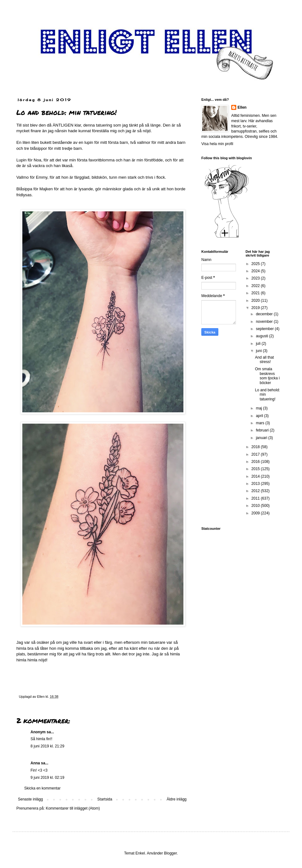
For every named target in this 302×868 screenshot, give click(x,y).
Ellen (242, 107)
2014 (256, 476)
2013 (256, 484)
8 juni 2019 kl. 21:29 (47, 746)
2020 (256, 301)
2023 (256, 278)
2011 (256, 498)
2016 (256, 462)
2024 (256, 271)
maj (259, 408)
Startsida (105, 799)
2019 (256, 308)
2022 (256, 286)
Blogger (170, 853)
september (265, 329)
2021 (256, 293)
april (260, 416)
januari (262, 438)
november (265, 322)
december (265, 314)
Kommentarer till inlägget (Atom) (73, 808)
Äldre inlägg (177, 799)
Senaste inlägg (30, 799)
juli (259, 344)
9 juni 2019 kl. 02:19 (47, 778)
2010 (256, 506)
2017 (256, 454)
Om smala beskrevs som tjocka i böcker (267, 376)
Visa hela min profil (217, 144)
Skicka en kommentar (42, 788)
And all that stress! (264, 360)
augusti (262, 336)
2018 (256, 447)
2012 (256, 491)
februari (263, 430)
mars (260, 423)
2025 (256, 264)
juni (259, 351)
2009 (256, 513)
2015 (256, 469)
